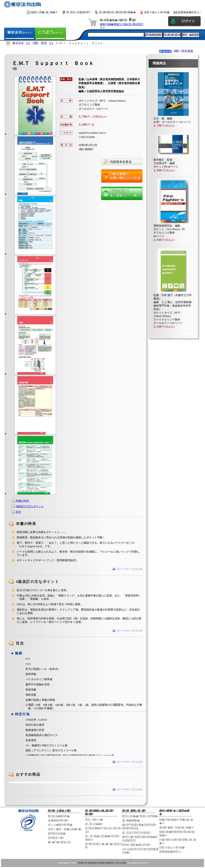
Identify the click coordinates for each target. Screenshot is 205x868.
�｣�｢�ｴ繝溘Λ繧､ (60, 842)
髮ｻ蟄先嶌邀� (57, 833)
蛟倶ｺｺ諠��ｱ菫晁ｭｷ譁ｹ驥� (140, 816)
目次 (18, 512)
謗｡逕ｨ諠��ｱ (94, 824)
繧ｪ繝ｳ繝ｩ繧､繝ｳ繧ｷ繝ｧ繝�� (117, 12)
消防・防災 (40, 43)
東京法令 (18, 43)
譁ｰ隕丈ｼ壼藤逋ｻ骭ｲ (78, 12)
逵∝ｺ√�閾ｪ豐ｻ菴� (60, 825)
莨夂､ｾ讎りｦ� (94, 820)
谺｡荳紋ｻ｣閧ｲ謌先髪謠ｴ (136, 833)
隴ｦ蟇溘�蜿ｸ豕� (59, 816)
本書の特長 (22, 501)
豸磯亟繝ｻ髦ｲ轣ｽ (58, 820)
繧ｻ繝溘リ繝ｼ (56, 838)
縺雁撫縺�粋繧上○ (189, 12)
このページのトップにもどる (128, 631)
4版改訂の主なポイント (30, 506)
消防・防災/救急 (183, 51)
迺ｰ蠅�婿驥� (131, 820)
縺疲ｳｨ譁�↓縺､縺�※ (45, 12)
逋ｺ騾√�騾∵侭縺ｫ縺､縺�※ (177, 827)
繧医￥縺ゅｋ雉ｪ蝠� (157, 12)
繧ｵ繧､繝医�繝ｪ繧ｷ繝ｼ (136, 845)
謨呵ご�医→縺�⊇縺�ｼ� (65, 829)
